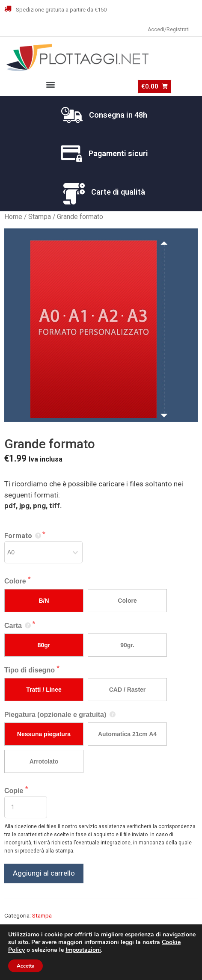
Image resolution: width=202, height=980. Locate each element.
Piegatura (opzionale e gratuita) (60, 715)
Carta (18, 626)
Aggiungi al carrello (44, 873)
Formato (23, 536)
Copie (15, 791)
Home (13, 217)
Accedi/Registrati (169, 30)
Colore (16, 581)
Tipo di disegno (30, 670)
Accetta (25, 966)
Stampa (40, 217)
